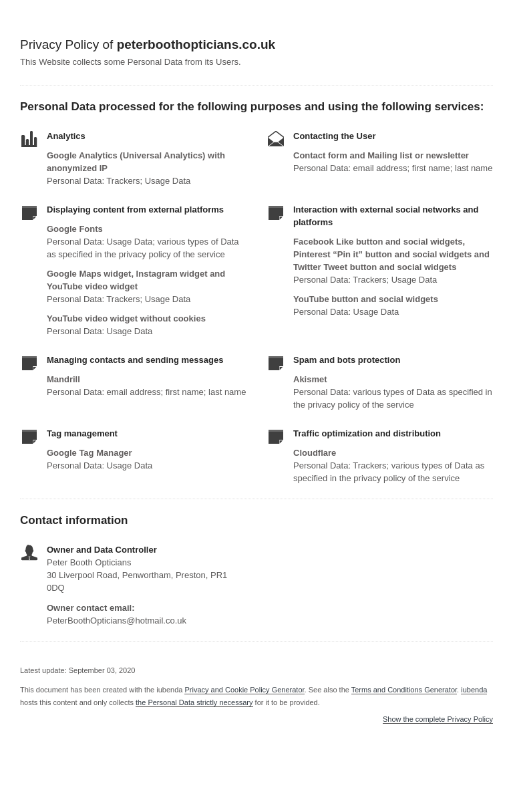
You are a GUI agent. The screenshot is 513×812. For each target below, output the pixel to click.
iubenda (474, 690)
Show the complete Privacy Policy (438, 719)
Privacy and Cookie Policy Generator (244, 690)
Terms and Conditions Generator (404, 690)
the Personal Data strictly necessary (194, 702)
